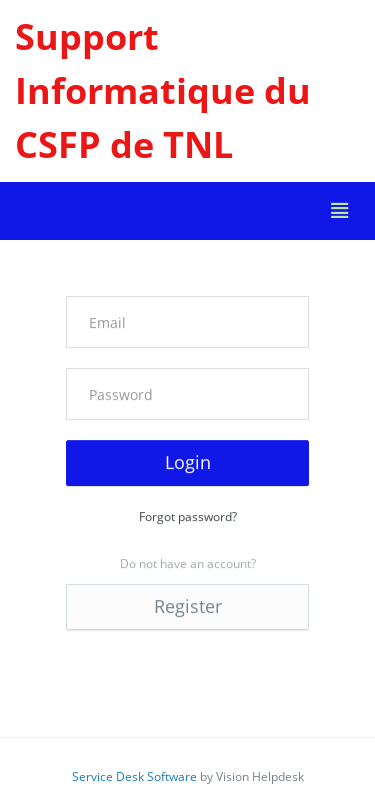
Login (188, 462)
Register (188, 606)
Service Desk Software (134, 776)
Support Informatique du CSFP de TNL (163, 90)
